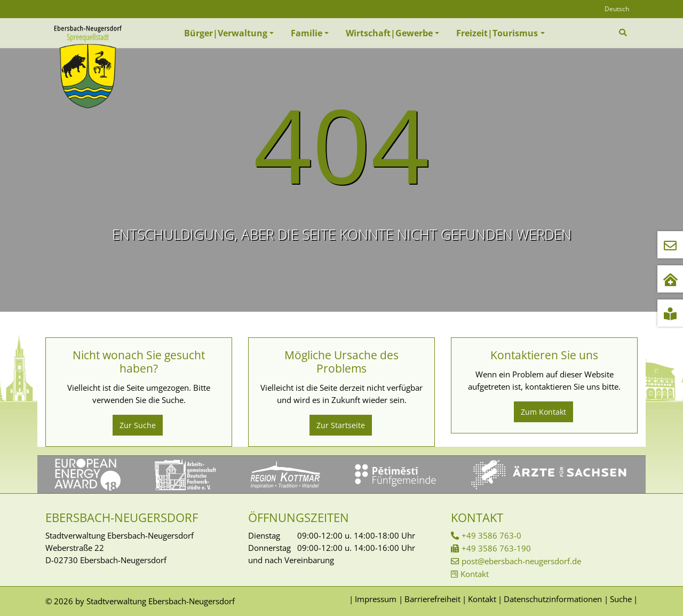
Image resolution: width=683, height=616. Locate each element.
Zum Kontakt (543, 412)
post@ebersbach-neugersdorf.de (521, 561)
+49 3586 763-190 (496, 548)
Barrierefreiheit (432, 599)
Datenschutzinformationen (553, 599)
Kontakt (475, 574)
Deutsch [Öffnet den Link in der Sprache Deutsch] (617, 9)
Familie (307, 33)
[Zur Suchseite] (624, 33)
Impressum (376, 599)
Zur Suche (138, 425)
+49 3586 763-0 (491, 535)
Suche (621, 599)
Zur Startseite (341, 425)
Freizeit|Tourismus (497, 33)
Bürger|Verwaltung (226, 33)
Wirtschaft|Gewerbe (389, 33)
